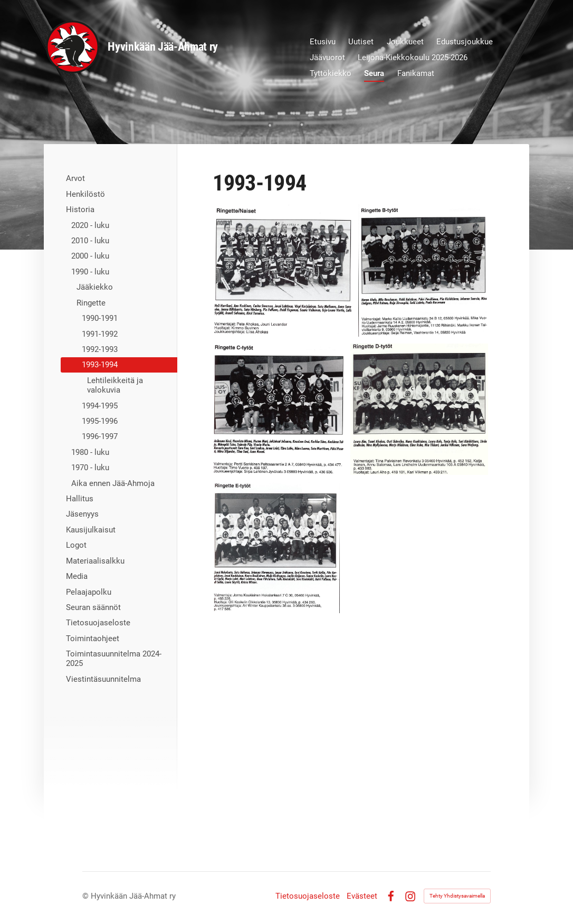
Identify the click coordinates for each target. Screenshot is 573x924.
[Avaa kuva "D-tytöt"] (419, 409)
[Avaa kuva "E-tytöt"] (276, 547)
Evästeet (362, 896)
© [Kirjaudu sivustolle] (87, 896)
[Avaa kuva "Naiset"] (282, 270)
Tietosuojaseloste (308, 896)
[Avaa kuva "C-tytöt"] (278, 409)
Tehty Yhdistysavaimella (457, 896)
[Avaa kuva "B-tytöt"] (423, 270)
